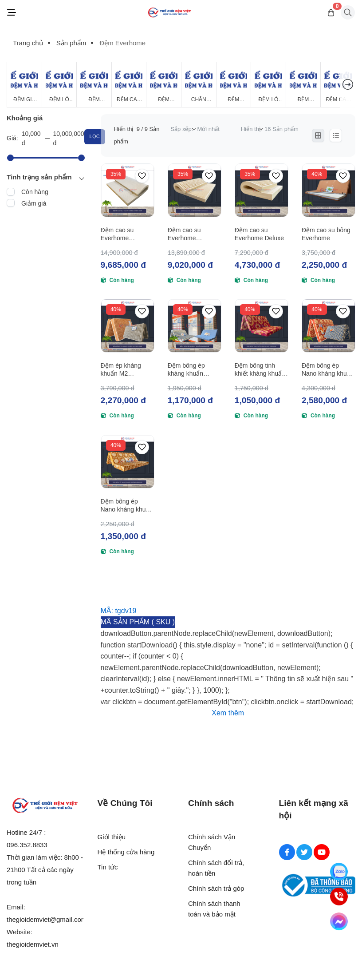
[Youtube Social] (322, 852)
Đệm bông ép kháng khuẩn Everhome (186, 370)
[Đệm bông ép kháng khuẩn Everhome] (195, 326)
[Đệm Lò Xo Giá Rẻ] (268, 85)
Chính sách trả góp (216, 888)
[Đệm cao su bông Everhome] (329, 190)
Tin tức (108, 867)
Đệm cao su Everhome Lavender (117, 234)
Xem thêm (228, 713)
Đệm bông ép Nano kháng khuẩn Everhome (127, 506)
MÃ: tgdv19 (119, 611)
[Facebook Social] (287, 852)
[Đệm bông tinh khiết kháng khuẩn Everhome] (262, 326)
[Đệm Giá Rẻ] (24, 85)
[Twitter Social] (304, 852)
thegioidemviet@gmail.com (47, 919)
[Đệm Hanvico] (303, 85)
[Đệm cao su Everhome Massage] (195, 190)
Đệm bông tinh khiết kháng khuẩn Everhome (260, 370)
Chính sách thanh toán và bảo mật (214, 909)
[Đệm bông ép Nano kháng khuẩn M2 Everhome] (329, 326)
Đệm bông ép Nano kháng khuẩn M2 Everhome (328, 370)
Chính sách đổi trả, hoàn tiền (216, 868)
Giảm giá (34, 203)
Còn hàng (35, 192)
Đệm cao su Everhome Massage (184, 234)
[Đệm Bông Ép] (94, 85)
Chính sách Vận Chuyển (212, 842)
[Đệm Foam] (164, 85)
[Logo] (169, 13)
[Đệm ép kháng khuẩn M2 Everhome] (128, 326)
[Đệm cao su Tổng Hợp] (338, 85)
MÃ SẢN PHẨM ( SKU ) (138, 622)
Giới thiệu (112, 837)
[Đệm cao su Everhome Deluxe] (262, 190)
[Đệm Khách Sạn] (234, 85)
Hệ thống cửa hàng (126, 852)
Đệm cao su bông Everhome (326, 234)
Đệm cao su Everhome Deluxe (259, 234)
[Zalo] (339, 872)
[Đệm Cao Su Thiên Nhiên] (129, 85)
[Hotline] (339, 897)
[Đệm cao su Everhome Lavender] (128, 190)
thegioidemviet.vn (33, 944)
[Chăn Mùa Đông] (199, 85)
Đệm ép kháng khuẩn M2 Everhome (121, 370)
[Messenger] (339, 921)
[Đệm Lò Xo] (59, 85)
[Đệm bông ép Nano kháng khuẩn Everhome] (128, 462)
